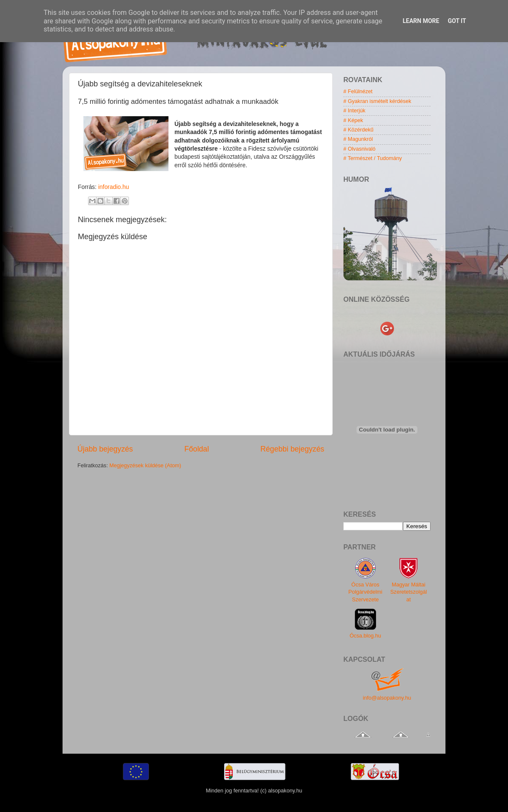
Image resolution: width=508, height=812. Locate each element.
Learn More (421, 21)
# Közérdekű (358, 130)
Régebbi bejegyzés (292, 449)
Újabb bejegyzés (105, 449)
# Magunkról (358, 139)
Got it (457, 21)
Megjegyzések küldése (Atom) (145, 466)
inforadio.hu (114, 187)
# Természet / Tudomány (373, 158)
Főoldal (197, 449)
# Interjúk (354, 111)
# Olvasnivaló (360, 149)
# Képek (353, 120)
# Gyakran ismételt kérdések (377, 101)
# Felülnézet (358, 91)
